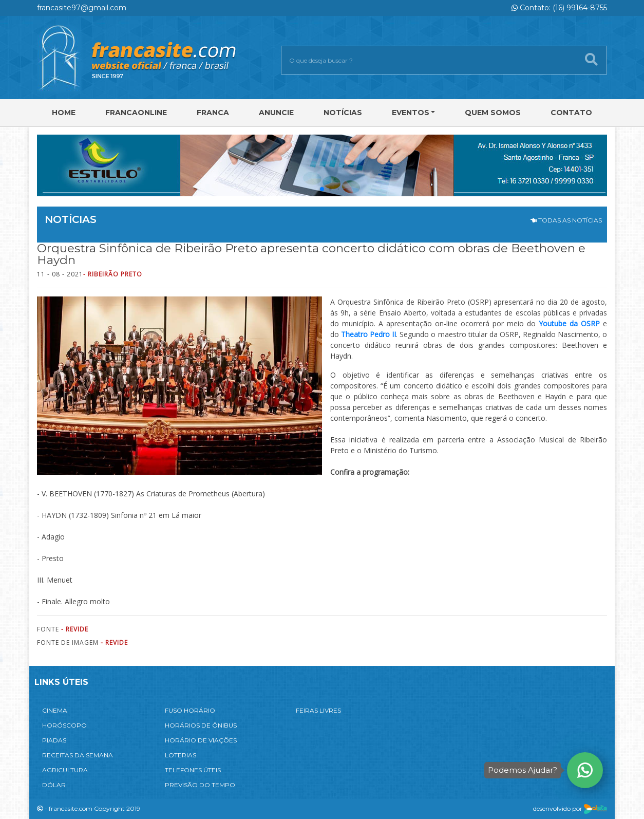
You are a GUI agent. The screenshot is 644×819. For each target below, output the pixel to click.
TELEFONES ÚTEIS (193, 770)
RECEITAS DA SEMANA (78, 755)
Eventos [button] (411, 113)
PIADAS (54, 740)
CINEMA (55, 710)
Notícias (343, 113)
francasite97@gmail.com (82, 8)
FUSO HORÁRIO (190, 710)
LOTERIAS (181, 755)
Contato (571, 113)
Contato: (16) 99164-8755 (559, 8)
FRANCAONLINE (136, 113)
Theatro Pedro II (368, 334)
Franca (213, 113)
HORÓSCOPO (64, 725)
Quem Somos (493, 113)
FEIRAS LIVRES (318, 710)
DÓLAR (54, 785)
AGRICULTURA (65, 770)
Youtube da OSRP (569, 323)
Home (64, 113)
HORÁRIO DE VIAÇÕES (201, 740)
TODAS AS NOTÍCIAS (566, 220)
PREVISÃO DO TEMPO (200, 785)
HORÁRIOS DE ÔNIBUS (201, 725)
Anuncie (276, 113)
